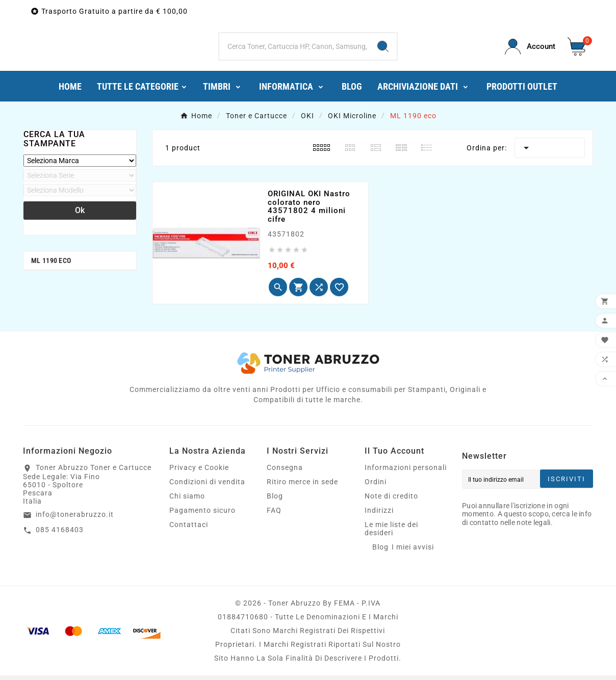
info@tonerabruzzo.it (75, 519)
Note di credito (391, 501)
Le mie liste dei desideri (391, 533)
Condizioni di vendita (207, 486)
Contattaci (189, 529)
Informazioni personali (406, 472)
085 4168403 (60, 534)
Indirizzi (379, 515)
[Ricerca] (294, 49)
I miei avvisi (413, 552)
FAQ (274, 515)
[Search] (383, 49)
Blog (275, 501)
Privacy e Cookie (199, 472)
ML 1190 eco (51, 265)
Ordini (376, 486)
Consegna (285, 472)
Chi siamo (187, 501)
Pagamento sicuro (202, 515)
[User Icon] (530, 49)
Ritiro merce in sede (302, 486)
